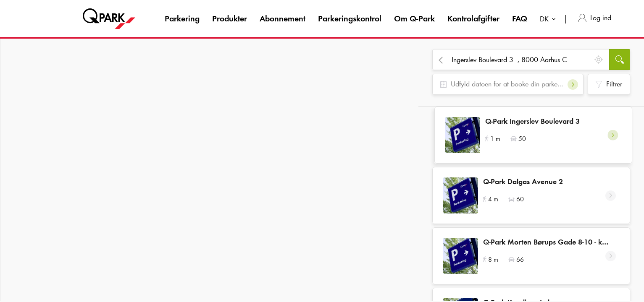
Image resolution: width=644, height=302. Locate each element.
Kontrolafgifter (473, 18)
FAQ (520, 18)
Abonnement (283, 18)
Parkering (182, 18)
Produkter (230, 18)
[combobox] (549, 20)
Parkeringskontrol (350, 18)
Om (414, 18)
